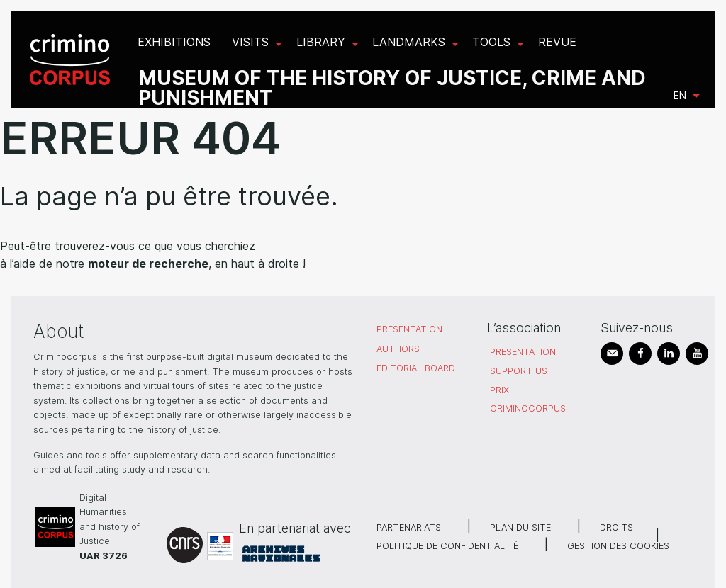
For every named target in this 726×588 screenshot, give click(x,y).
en (680, 95)
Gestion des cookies (618, 546)
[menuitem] (72, 60)
